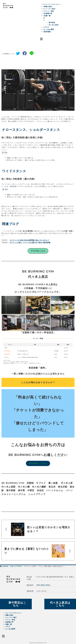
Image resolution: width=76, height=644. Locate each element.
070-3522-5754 (43, 585)
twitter (19, 54)
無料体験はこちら (38, 463)
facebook (25, 54)
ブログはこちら (38, 251)
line (32, 54)
